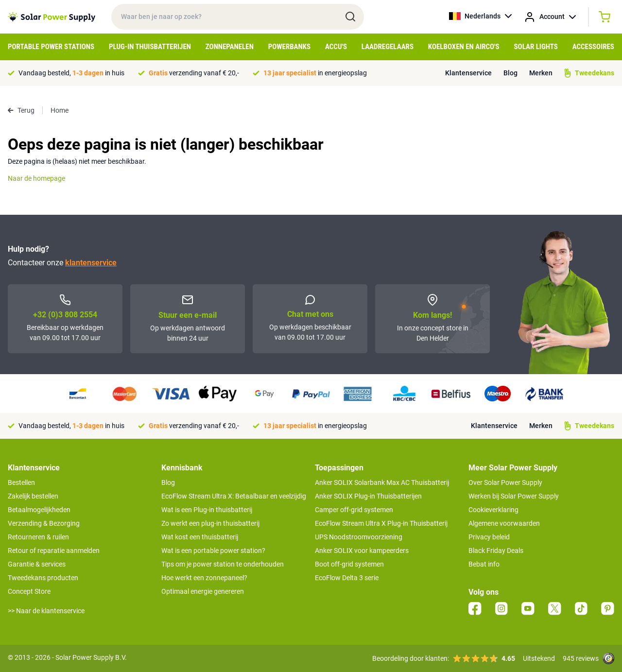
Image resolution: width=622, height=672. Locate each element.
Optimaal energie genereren (203, 591)
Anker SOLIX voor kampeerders (362, 551)
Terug (21, 110)
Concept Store (29, 591)
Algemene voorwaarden (504, 523)
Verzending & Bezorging (44, 523)
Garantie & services (37, 564)
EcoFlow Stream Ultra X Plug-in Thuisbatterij (381, 523)
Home (60, 110)
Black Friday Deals (496, 551)
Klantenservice (468, 73)
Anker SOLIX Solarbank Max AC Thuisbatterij (382, 482)
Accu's (336, 47)
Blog (510, 73)
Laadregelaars (388, 47)
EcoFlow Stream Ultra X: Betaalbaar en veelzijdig (234, 496)
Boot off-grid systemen (349, 564)
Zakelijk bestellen (33, 496)
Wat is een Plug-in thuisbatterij (207, 510)
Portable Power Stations (51, 47)
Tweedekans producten (43, 578)
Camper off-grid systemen (354, 510)
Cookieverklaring (493, 510)
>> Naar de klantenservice (46, 611)
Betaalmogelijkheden (39, 510)
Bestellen (21, 482)
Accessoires (593, 47)
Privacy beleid (489, 537)
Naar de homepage (36, 178)
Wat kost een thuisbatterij (200, 537)
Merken (541, 73)
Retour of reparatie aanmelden (54, 551)
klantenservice (91, 263)
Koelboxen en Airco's (464, 47)
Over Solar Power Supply (505, 482)
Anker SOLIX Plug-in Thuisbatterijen (368, 496)
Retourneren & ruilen (38, 537)
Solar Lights (536, 47)
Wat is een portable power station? (213, 551)
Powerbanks (289, 47)
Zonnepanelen (230, 47)
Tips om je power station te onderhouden (223, 564)
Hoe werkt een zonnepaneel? (204, 578)
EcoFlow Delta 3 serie (347, 578)
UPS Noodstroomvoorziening (359, 537)
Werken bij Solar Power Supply (514, 496)
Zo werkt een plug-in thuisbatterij (210, 523)
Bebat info (484, 564)
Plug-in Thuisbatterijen (150, 47)
